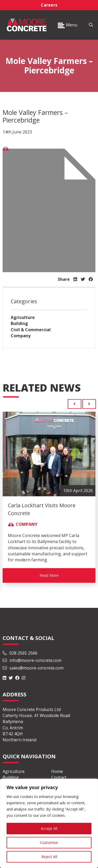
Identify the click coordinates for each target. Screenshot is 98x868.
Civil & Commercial (31, 330)
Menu (68, 25)
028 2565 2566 (20, 653)
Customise (49, 843)
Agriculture (23, 317)
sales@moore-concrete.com (33, 668)
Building (19, 323)
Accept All (49, 828)
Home (57, 771)
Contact (59, 777)
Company (21, 336)
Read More (49, 575)
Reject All (49, 857)
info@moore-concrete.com (32, 660)
